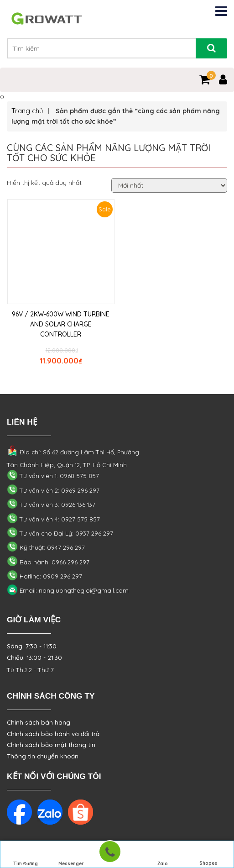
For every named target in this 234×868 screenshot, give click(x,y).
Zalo (163, 855)
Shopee (208, 855)
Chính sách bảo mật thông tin (51, 745)
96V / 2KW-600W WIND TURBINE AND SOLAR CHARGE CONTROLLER (61, 324)
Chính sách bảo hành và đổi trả (53, 734)
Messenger (71, 855)
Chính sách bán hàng (39, 722)
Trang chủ (27, 111)
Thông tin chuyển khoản (43, 756)
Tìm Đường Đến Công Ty (26, 856)
